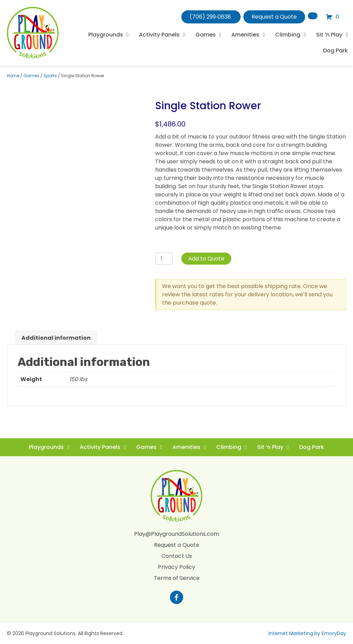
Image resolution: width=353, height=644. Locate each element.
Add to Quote (206, 259)
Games (31, 76)
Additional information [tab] (56, 338)
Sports (50, 76)
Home (13, 76)
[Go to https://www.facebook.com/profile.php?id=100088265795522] (176, 598)
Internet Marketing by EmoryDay (307, 633)
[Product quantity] (164, 259)
